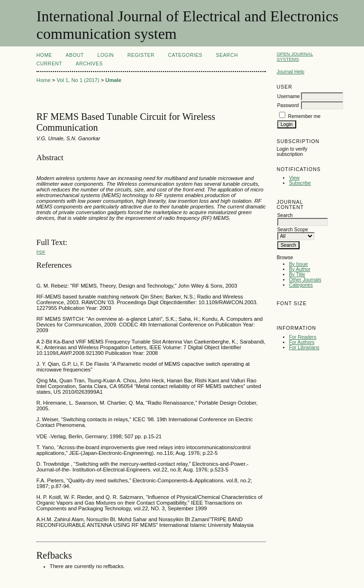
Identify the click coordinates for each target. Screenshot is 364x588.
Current (49, 64)
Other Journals (305, 280)
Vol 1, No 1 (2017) (78, 80)
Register (141, 55)
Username (289, 96)
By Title (297, 275)
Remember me (305, 116)
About (75, 55)
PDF (41, 252)
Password (288, 105)
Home (44, 55)
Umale (113, 80)
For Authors (302, 342)
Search (227, 55)
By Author (300, 269)
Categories (301, 285)
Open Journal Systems (295, 56)
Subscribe (300, 183)
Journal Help (291, 72)
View (294, 178)
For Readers (303, 337)
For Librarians (304, 348)
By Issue (299, 264)
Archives (89, 64)
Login (105, 55)
